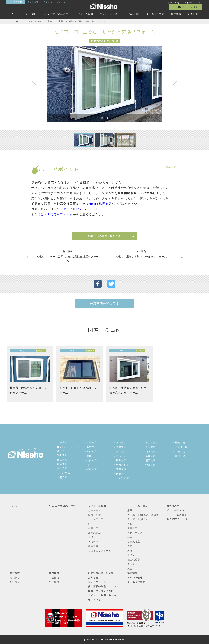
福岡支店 (151, 460)
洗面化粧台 (134, 560)
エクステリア (96, 519)
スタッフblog (173, 3)
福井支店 (121, 460)
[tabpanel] (104, 84)
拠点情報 (135, 14)
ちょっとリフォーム (100, 551)
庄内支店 (92, 460)
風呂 (130, 569)
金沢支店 (121, 456)
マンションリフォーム (55, 2)
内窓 (130, 546)
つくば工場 (181, 447)
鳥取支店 (151, 456)
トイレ (131, 555)
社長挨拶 (15, 578)
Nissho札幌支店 (100, 204)
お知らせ (193, 14)
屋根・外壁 (95, 515)
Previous (36, 82)
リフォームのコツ (177, 515)
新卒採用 (54, 582)
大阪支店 (151, 447)
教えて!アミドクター (178, 519)
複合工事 (93, 546)
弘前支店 (92, 447)
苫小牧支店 (64, 473)
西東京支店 (122, 474)
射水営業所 (122, 465)
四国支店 (151, 451)
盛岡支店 (92, 456)
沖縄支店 (151, 465)
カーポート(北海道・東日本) (144, 515)
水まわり (93, 542)
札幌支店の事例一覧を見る (104, 236)
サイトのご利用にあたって (103, 595)
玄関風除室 (95, 533)
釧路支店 (62, 464)
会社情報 (15, 573)
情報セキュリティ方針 (101, 591)
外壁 (130, 537)
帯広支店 (62, 468)
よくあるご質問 (155, 14)
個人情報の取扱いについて (103, 586)
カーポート (95, 510)
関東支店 (121, 469)
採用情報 (176, 14)
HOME (13, 506)
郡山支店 (92, 469)
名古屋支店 (152, 443)
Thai (200, 3)
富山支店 (121, 451)
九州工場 (180, 456)
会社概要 (15, 582)
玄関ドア (93, 528)
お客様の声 (173, 506)
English (189, 3)
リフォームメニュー (111, 14)
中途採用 (54, 578)
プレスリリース (97, 582)
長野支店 (121, 447)
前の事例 (68, 257)
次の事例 (141, 254)
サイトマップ (96, 600)
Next (173, 82)
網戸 (130, 510)
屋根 (130, 524)
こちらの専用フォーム (57, 214)
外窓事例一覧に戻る (104, 303)
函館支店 (62, 460)
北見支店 (62, 477)
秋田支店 (92, 451)
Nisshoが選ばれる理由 (56, 14)
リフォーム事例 (84, 14)
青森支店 (92, 443)
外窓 (130, 551)
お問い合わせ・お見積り (188, 7)
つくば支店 (122, 478)
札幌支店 (62, 443)
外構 (91, 537)
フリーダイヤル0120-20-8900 (75, 209)
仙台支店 (92, 465)
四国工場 (180, 451)
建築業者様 (33, 2)
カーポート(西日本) (138, 519)
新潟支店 (121, 443)
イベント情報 (28, 14)
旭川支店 (62, 455)
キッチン (132, 564)
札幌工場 (180, 443)
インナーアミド (175, 510)
